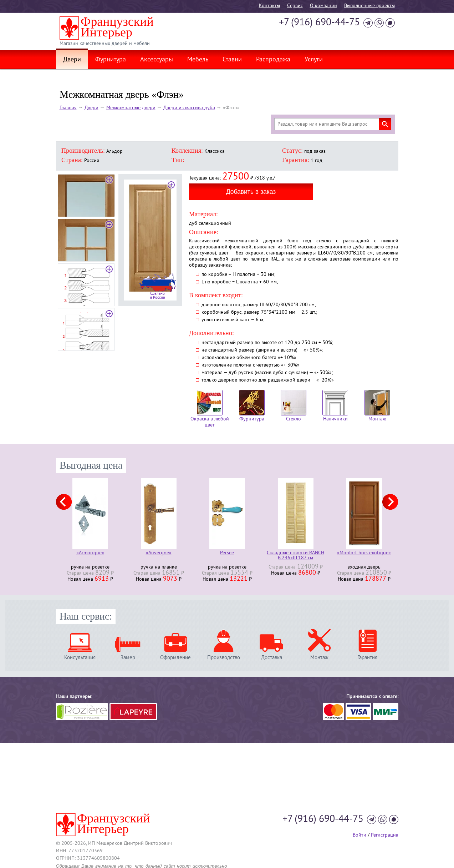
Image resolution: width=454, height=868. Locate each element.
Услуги (314, 60)
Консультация (80, 658)
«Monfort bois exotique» (364, 553)
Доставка (272, 658)
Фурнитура (111, 60)
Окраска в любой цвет (210, 409)
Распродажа (273, 60)
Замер (128, 658)
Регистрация (385, 835)
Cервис (295, 6)
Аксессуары (157, 60)
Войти (359, 835)
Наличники (335, 406)
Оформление (175, 658)
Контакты (269, 6)
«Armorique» (90, 553)
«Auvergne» (159, 553)
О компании (323, 6)
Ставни (232, 60)
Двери (72, 60)
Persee (227, 553)
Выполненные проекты (369, 6)
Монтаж (377, 406)
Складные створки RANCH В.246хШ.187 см (295, 556)
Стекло (294, 406)
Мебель (198, 60)
